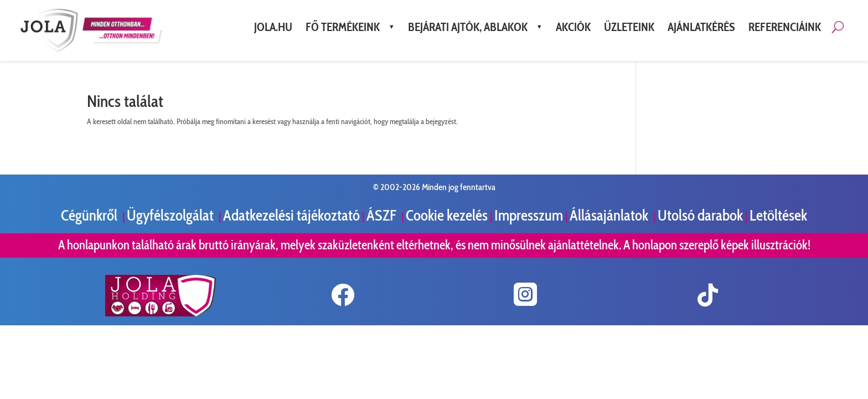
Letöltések (778, 215)
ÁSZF (383, 215)
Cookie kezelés (447, 215)
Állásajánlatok (610, 215)
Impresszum (529, 215)
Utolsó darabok (700, 215)
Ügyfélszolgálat (172, 215)
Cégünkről (91, 215)
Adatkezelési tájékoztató (291, 215)
